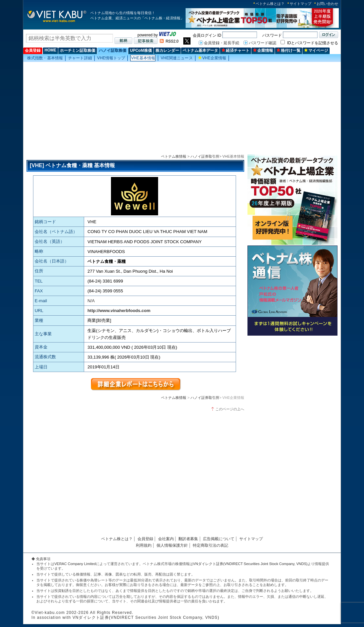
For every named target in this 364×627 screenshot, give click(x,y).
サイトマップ (300, 4)
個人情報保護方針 (172, 545)
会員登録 (33, 50)
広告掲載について (219, 539)
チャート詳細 (80, 58)
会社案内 (166, 539)
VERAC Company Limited (75, 564)
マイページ (316, 50)
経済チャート (236, 50)
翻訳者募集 (188, 539)
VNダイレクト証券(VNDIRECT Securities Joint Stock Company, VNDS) (250, 564)
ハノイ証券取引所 (205, 156)
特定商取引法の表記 (210, 545)
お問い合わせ (327, 4)
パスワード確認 (263, 43)
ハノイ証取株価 (113, 50)
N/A (91, 301)
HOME (50, 50)
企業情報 (263, 50)
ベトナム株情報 (174, 156)
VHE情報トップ (111, 58)
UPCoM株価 (141, 50)
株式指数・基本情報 (45, 58)
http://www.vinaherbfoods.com (119, 311)
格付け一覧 (289, 50)
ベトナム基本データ (200, 50)
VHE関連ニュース (177, 58)
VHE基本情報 (143, 58)
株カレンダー (167, 50)
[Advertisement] (182, 108)
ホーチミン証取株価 (78, 50)
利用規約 (144, 545)
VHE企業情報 (212, 58)
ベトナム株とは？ (270, 4)
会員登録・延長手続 (222, 43)
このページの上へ (230, 409)
